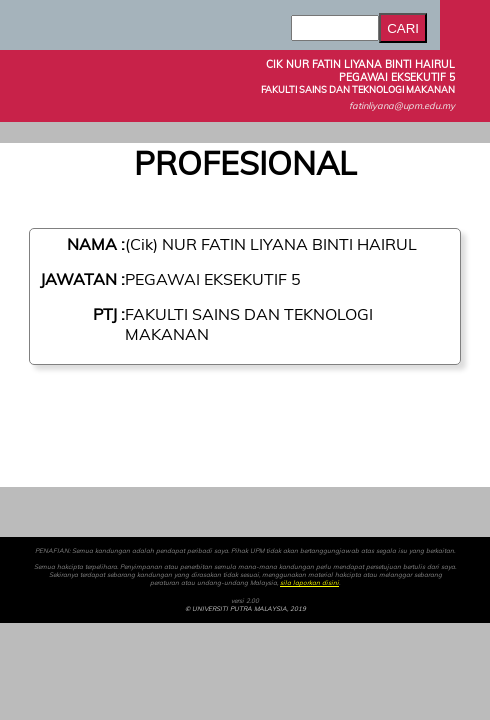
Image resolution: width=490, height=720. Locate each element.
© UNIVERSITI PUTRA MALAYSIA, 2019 (245, 609)
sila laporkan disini (309, 583)
